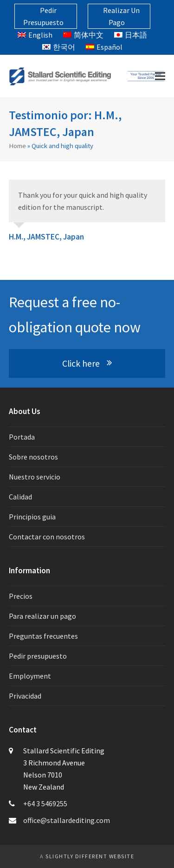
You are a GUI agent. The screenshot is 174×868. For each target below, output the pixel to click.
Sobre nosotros (33, 457)
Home (17, 146)
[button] (160, 76)
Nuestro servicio (35, 477)
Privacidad (25, 696)
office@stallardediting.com (67, 820)
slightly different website (90, 856)
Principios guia (32, 517)
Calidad (20, 497)
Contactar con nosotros (47, 537)
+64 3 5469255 (45, 803)
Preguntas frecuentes (43, 636)
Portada (22, 437)
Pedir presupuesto (38, 656)
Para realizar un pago (42, 616)
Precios (21, 596)
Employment (30, 676)
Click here (87, 363)
